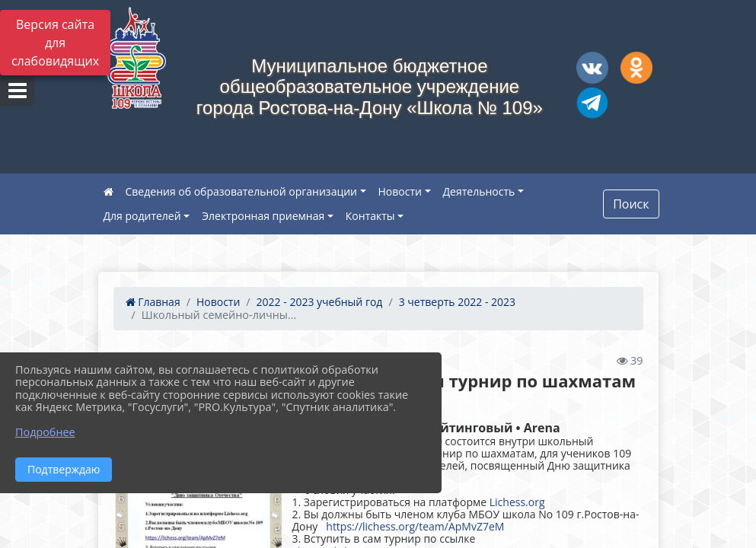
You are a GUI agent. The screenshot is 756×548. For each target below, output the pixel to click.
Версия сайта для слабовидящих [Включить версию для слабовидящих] (55, 43)
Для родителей (142, 216)
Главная (153, 302)
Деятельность (479, 191)
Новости (400, 191)
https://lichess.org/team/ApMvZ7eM (415, 526)
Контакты (370, 216)
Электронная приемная (263, 216)
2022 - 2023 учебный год (320, 302)
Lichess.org (517, 502)
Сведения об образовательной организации (241, 191)
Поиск (631, 204)
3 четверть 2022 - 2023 (457, 302)
